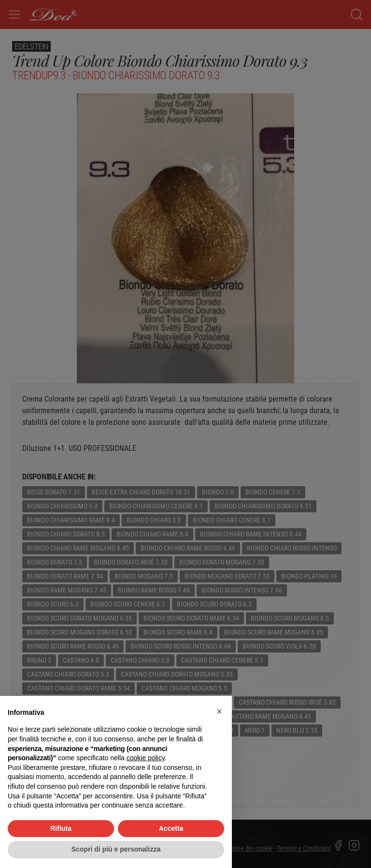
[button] (219, 711)
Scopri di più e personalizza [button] (116, 849)
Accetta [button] (171, 828)
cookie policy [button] (146, 758)
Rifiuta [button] (61, 828)
